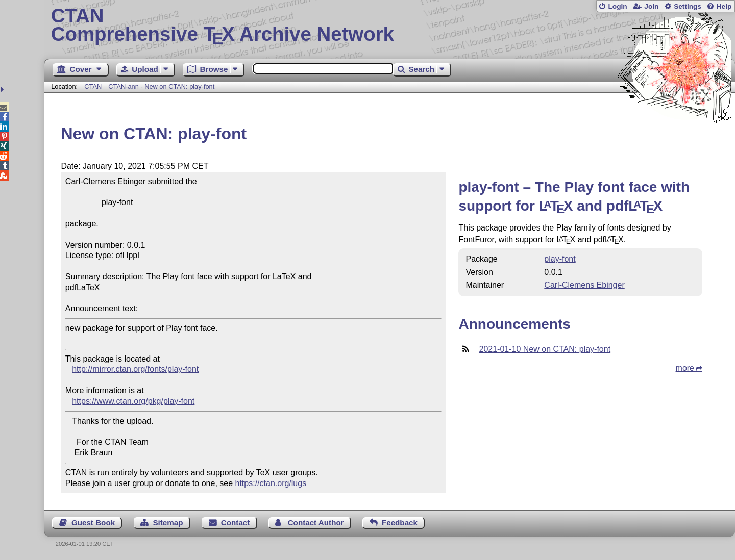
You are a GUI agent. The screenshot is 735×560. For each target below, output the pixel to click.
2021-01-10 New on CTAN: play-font (545, 349)
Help (724, 6)
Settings (688, 6)
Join (651, 6)
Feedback (400, 523)
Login (617, 6)
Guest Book (93, 523)
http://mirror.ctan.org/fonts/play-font (135, 369)
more (685, 368)
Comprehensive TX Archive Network (390, 26)
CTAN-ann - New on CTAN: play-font (161, 86)
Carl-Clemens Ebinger (584, 285)
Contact (236, 523)
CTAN (93, 86)
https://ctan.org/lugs (271, 483)
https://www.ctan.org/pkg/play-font (133, 401)
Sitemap (168, 523)
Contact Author (316, 523)
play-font (560, 259)
